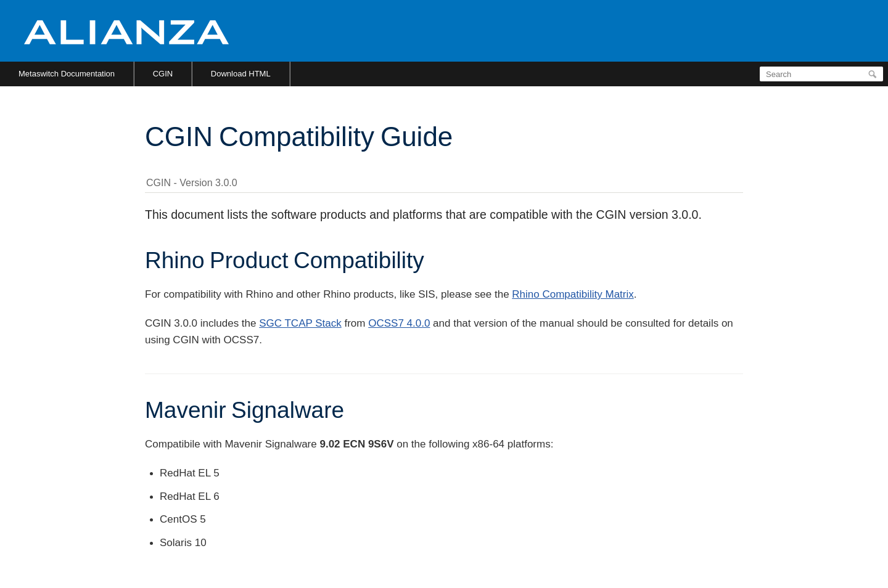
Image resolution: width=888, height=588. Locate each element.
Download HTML (241, 74)
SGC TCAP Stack (300, 323)
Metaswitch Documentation (67, 74)
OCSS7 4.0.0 (399, 323)
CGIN (163, 74)
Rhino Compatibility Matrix (573, 294)
